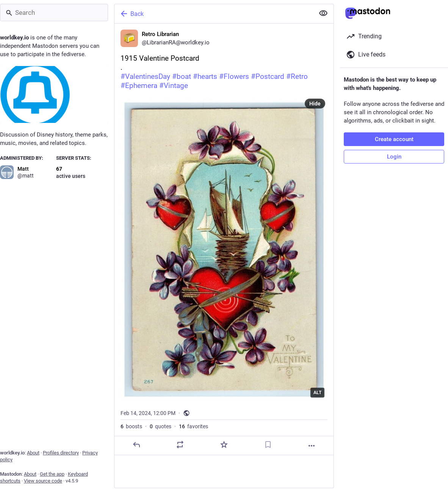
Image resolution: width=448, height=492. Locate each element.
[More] (312, 446)
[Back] (214, 14)
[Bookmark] (268, 445)
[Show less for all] (323, 13)
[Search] (54, 13)
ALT (317, 393)
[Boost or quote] (180, 445)
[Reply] (136, 445)
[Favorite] (224, 445)
